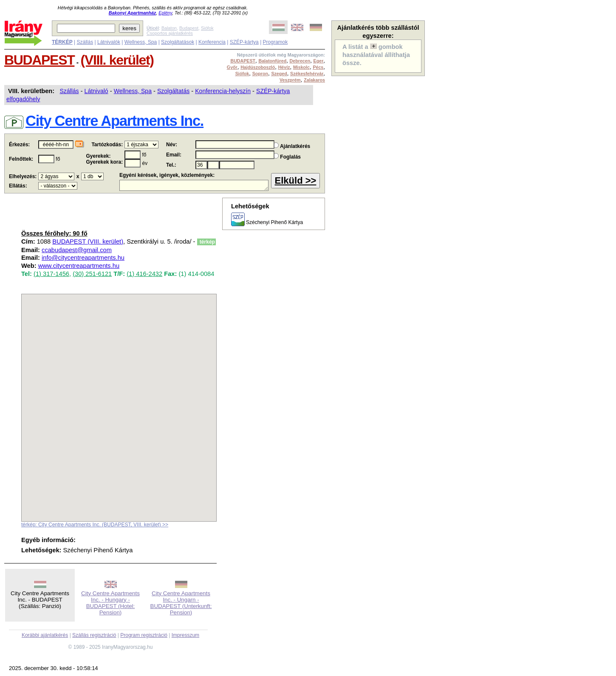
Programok (276, 42)
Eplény (165, 13)
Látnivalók (109, 42)
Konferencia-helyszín (223, 91)
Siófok (207, 28)
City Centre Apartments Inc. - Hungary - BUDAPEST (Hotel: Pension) (110, 603)
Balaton (169, 28)
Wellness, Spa (141, 42)
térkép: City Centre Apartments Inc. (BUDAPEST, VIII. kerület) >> (95, 525)
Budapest (189, 28)
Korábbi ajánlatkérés (45, 635)
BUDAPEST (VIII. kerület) (88, 241)
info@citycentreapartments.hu (83, 258)
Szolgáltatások (178, 42)
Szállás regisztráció (94, 635)
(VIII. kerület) (117, 60)
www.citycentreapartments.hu (79, 266)
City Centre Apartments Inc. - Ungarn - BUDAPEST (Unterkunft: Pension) (181, 603)
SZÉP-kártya (244, 42)
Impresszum (185, 635)
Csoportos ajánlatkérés (170, 33)
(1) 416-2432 (144, 274)
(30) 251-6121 (92, 274)
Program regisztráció (144, 635)
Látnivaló (96, 91)
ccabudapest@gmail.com (77, 250)
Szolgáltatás (173, 91)
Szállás (85, 42)
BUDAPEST (39, 60)
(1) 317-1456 (51, 274)
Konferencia (212, 42)
